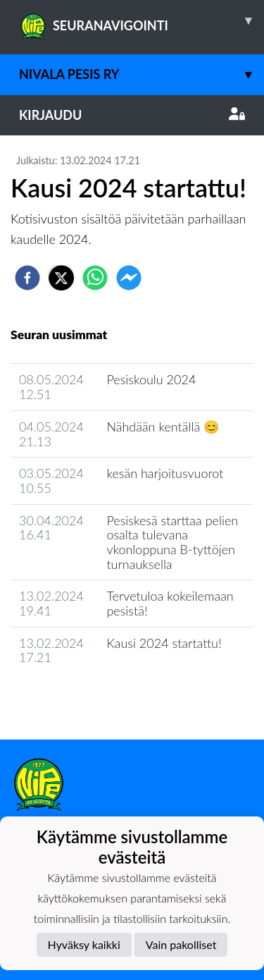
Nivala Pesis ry (142, 74)
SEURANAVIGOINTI (142, 20)
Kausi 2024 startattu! (164, 643)
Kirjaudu (132, 115)
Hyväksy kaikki (84, 944)
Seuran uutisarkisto (73, 698)
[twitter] (61, 278)
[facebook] (27, 278)
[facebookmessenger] (129, 278)
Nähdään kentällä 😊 (163, 427)
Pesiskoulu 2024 (151, 379)
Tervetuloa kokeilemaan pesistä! (170, 603)
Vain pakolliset (181, 944)
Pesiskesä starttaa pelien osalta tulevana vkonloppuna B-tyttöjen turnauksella (172, 542)
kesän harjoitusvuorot (165, 473)
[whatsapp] (95, 278)
